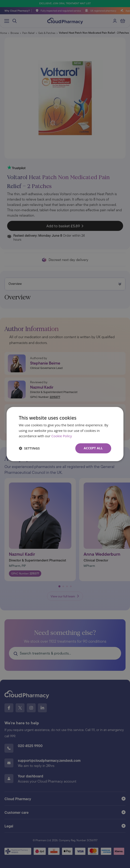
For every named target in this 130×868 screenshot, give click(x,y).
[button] (29, 448)
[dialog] (65, 434)
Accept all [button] (93, 448)
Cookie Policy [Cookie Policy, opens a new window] (62, 436)
